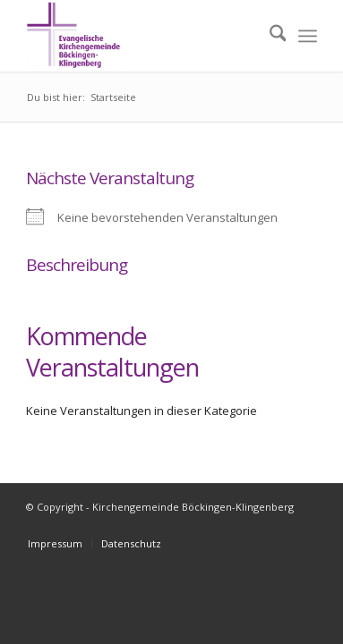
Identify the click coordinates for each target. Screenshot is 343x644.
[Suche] (269, 36)
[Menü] (308, 36)
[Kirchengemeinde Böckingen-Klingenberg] (142, 36)
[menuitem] (269, 36)
